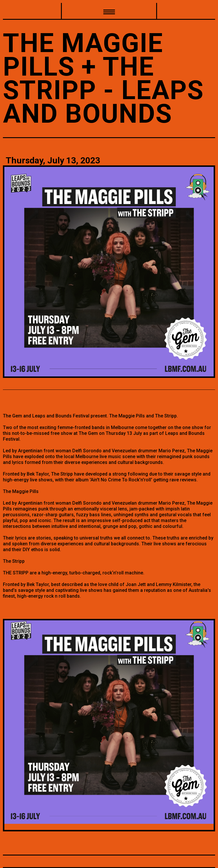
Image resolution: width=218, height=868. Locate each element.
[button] (109, 11)
